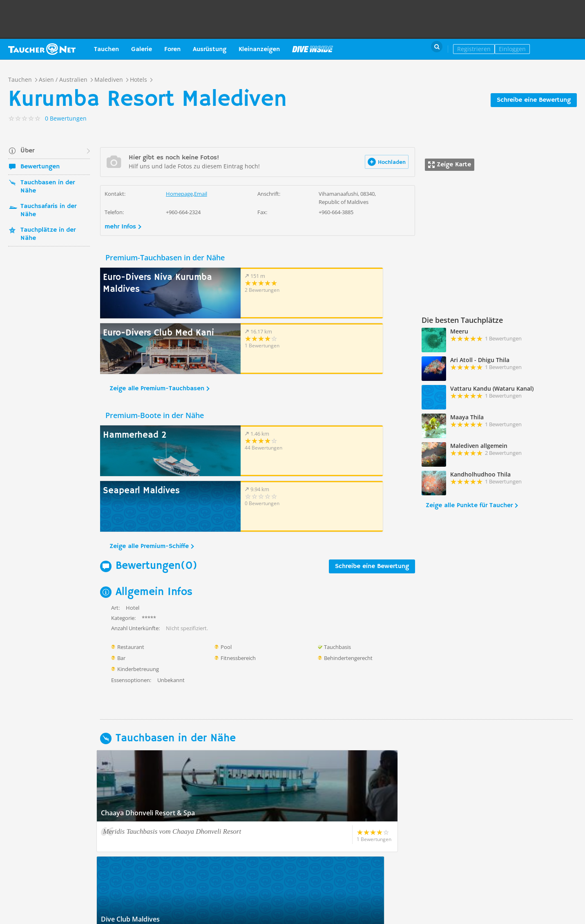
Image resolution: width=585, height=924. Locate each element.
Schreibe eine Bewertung (534, 100)
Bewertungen (40, 167)
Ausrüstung (210, 49)
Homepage (179, 194)
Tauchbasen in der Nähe (48, 187)
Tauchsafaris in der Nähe (48, 210)
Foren (172, 49)
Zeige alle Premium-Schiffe (149, 435)
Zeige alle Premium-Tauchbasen (157, 333)
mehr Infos (120, 227)
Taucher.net (42, 49)
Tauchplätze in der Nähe (48, 234)
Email (201, 194)
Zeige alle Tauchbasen (137, 808)
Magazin (313, 49)
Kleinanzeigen (259, 49)
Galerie (142, 49)
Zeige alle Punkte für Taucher (469, 506)
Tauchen (106, 49)
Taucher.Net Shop (559, 49)
